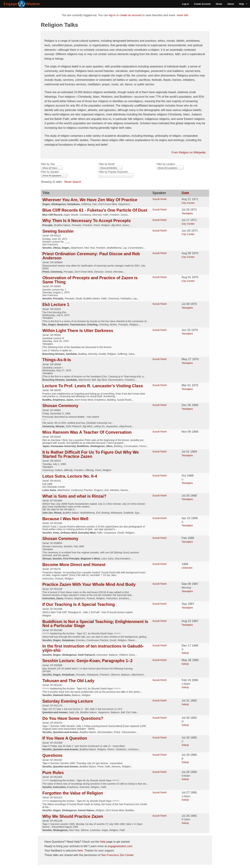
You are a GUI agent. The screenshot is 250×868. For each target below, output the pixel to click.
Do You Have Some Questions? (73, 718)
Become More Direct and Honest (74, 565)
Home (219, 4)
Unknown (187, 568)
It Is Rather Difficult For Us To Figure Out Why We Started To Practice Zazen (91, 454)
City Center (188, 203)
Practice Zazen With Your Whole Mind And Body (89, 584)
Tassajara (187, 213)
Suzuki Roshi (160, 199)
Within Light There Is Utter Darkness (78, 331)
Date (185, 193)
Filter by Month (107, 164)
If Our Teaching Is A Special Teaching (79, 604)
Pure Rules (53, 773)
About (231, 4)
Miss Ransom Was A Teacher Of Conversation (87, 432)
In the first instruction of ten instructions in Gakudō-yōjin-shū (93, 648)
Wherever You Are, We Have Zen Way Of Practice (90, 200)
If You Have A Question (65, 738)
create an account (131, 15)
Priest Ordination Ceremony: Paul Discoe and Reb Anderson (91, 256)
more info (183, 15)
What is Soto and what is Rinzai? (74, 496)
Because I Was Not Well (65, 519)
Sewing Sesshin (58, 231)
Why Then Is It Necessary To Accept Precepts (87, 221)
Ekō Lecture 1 (56, 305)
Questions (52, 755)
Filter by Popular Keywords (113, 172)
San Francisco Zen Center (117, 855)
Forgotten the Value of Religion (73, 793)
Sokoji (185, 653)
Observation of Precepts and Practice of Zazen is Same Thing (90, 280)
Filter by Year (48, 164)
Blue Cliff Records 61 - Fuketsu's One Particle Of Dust (95, 210)
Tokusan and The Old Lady (68, 681)
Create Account (202, 4)
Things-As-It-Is (57, 360)
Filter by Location (166, 164)
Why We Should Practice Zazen (73, 816)
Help (241, 4)
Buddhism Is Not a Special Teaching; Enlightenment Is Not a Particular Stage (95, 624)
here (80, 851)
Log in (186, 4)
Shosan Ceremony (60, 406)
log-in (112, 15)
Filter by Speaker (50, 172)
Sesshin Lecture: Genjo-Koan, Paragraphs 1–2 (87, 661)
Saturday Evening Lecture (68, 701)
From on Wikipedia (189, 152)
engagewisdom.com (120, 846)
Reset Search (73, 182)
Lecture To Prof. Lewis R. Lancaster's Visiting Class (93, 386)
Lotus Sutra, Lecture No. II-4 (70, 476)
